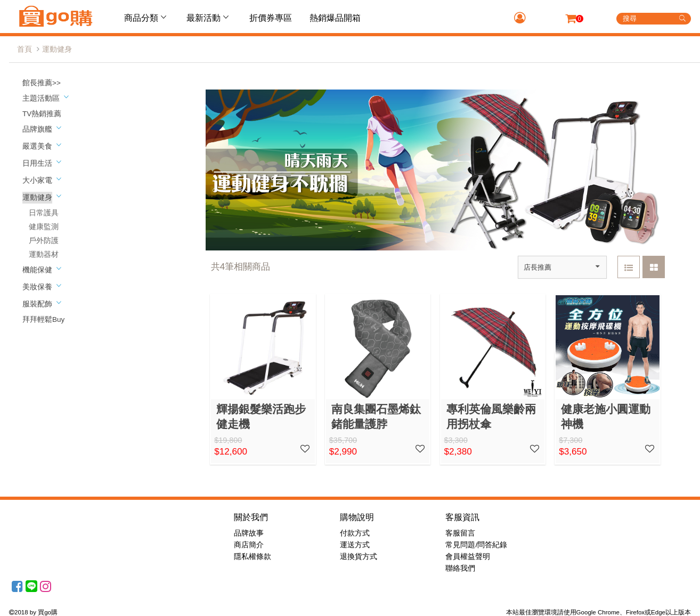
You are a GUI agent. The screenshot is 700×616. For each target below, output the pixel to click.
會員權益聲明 (468, 557)
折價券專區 (271, 18)
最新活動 (209, 18)
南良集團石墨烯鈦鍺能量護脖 (376, 416)
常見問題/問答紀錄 (476, 545)
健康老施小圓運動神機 (606, 416)
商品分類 (146, 18)
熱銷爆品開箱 (335, 18)
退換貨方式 (359, 557)
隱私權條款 (253, 557)
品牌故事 (249, 533)
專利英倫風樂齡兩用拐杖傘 (491, 416)
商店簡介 (249, 545)
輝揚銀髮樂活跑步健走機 (261, 416)
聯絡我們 (460, 568)
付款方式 (355, 533)
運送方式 (355, 545)
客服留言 (460, 533)
